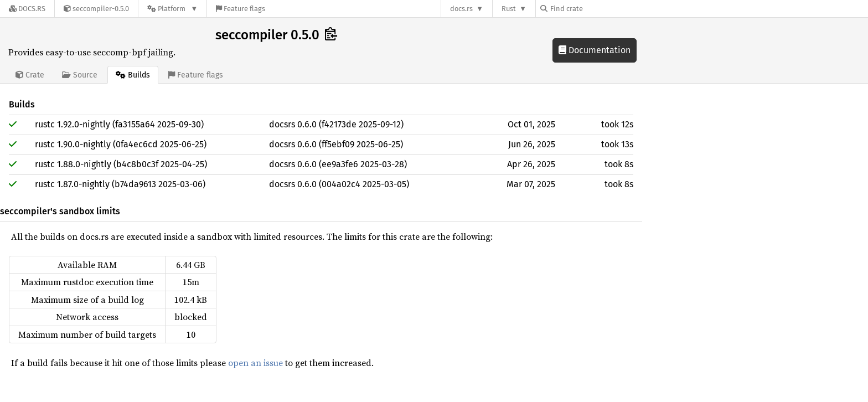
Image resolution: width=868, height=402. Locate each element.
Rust (509, 9)
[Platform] (172, 9)
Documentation (595, 50)
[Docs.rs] (27, 9)
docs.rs (461, 9)
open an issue (255, 363)
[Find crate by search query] (596, 9)
